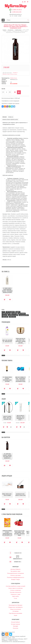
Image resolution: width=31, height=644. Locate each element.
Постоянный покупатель (23, 2)
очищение (4, 315)
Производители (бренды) (15, 605)
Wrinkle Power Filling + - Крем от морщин (7, 495)
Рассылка (15, 628)
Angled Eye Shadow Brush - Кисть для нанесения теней (7, 418)
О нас (15, 598)
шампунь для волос (6, 313)
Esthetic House (18, 30)
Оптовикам (16, 611)
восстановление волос (24, 315)
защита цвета (5, 317)
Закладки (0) (25, 2)
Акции (15, 615)
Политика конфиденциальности (15, 577)
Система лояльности (15, 592)
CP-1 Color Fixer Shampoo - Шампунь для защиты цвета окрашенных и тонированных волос (7, 457)
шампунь (18, 312)
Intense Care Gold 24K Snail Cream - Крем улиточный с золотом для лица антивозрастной (21, 341)
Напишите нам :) (18, 562)
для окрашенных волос (13, 315)
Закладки (15, 626)
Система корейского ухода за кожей (15, 586)
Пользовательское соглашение (16, 573)
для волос (14, 313)
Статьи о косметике (15, 590)
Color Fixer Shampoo (10, 312)
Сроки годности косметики (15, 588)
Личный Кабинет (15, 622)
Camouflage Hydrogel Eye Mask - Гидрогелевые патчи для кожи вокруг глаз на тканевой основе (7, 533)
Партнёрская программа (15, 613)
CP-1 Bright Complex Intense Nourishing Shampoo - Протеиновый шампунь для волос (7, 290)
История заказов (16, 624)
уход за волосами (22, 313)
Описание (5, 117)
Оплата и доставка (15, 575)
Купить (5, 300)
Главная (4, 30)
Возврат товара (15, 580)
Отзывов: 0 (15, 73)
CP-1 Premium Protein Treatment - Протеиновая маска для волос (7, 379)
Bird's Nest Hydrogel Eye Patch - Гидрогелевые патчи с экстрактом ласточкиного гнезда (20, 379)
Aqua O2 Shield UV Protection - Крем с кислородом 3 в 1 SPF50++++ (21, 418)
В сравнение (11, 427)
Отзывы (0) (11, 117)
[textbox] (18, 20)
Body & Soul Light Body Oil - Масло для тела (7, 341)
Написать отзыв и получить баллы (10, 74)
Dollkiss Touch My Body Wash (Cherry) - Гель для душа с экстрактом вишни (19, 533)
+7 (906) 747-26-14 (17, 10)
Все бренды (11, 30)
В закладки (15, 92)
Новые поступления (16, 609)
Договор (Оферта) (16, 569)
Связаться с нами (15, 594)
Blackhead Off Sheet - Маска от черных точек (20, 495)
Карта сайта (16, 596)
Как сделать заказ (15, 571)
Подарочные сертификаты (16, 607)
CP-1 (3, 312)
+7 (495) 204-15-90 (16, 12)
